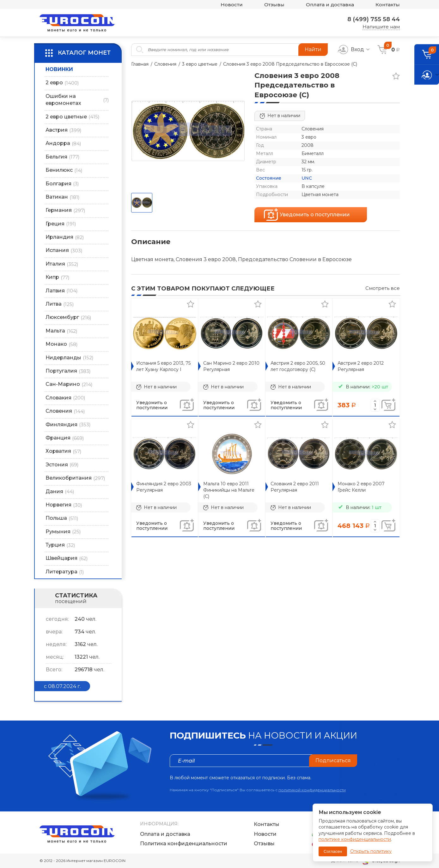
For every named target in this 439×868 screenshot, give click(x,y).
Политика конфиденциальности (184, 844)
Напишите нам (381, 27)
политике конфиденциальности (355, 839)
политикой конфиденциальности (312, 790)
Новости (232, 5)
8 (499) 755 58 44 (374, 19)
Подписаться (333, 760)
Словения (165, 64)
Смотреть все (383, 288)
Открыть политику (371, 851)
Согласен (333, 851)
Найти (313, 49)
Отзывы (274, 5)
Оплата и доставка (330, 5)
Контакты (388, 5)
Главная (140, 64)
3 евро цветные (200, 64)
